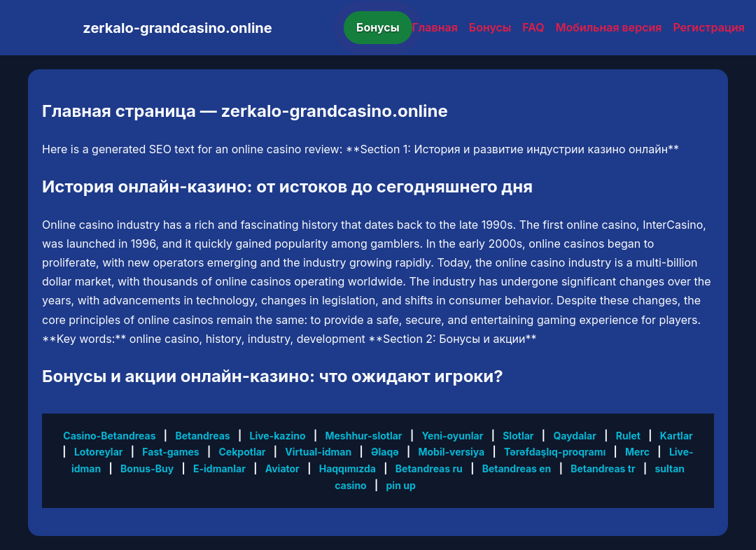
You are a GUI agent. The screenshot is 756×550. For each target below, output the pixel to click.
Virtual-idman (318, 452)
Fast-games (170, 452)
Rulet (628, 436)
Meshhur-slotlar (363, 436)
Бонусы (378, 27)
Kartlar (677, 436)
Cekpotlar (243, 452)
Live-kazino (278, 436)
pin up (401, 485)
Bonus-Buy (147, 468)
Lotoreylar (99, 452)
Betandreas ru (429, 468)
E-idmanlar (219, 468)
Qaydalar (575, 436)
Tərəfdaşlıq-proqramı (555, 452)
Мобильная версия (609, 27)
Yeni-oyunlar (452, 436)
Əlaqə (385, 452)
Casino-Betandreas (109, 436)
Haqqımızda (348, 468)
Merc (637, 452)
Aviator (282, 468)
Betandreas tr (603, 468)
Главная (435, 27)
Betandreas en (517, 468)
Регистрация (709, 27)
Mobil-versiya (451, 452)
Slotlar (518, 436)
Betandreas (202, 436)
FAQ (533, 27)
